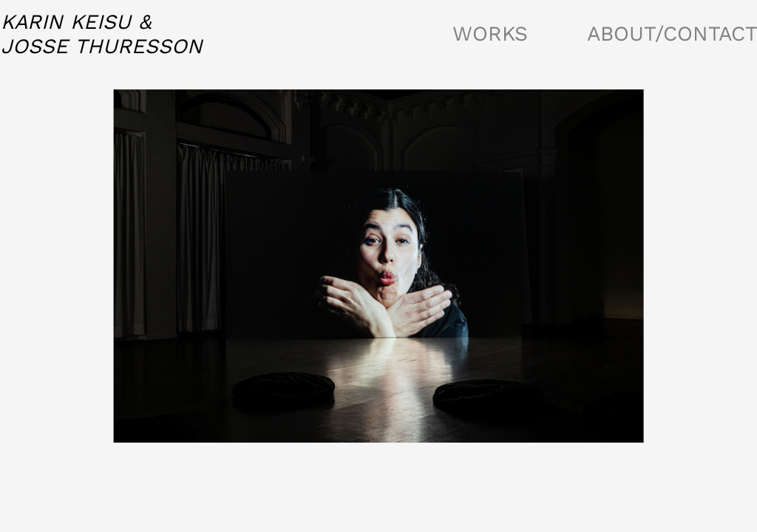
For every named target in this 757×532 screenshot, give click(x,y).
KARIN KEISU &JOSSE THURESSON (102, 34)
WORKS (490, 34)
